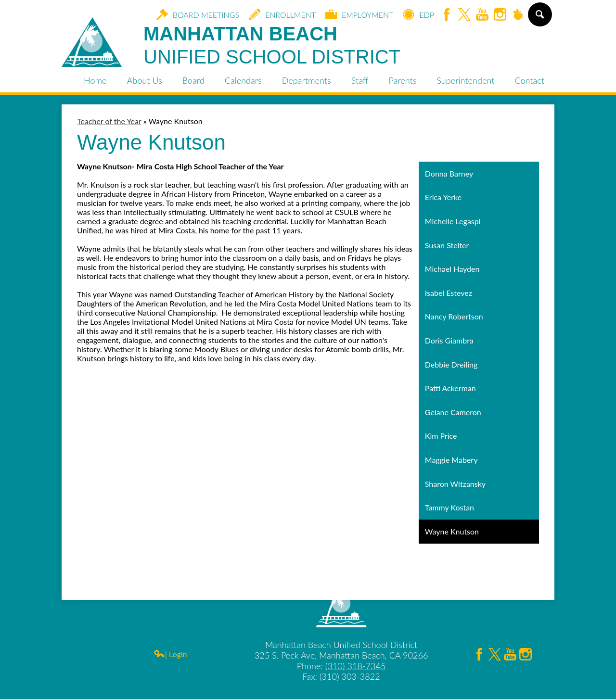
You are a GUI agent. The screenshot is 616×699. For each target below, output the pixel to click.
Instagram (500, 15)
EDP (418, 14)
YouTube (482, 15)
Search (539, 18)
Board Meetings (198, 14)
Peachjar (518, 15)
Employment (359, 14)
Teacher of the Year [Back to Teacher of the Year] (109, 121)
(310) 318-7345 (356, 666)
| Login (170, 654)
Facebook (447, 15)
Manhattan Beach (272, 46)
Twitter (464, 15)
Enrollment (282, 14)
